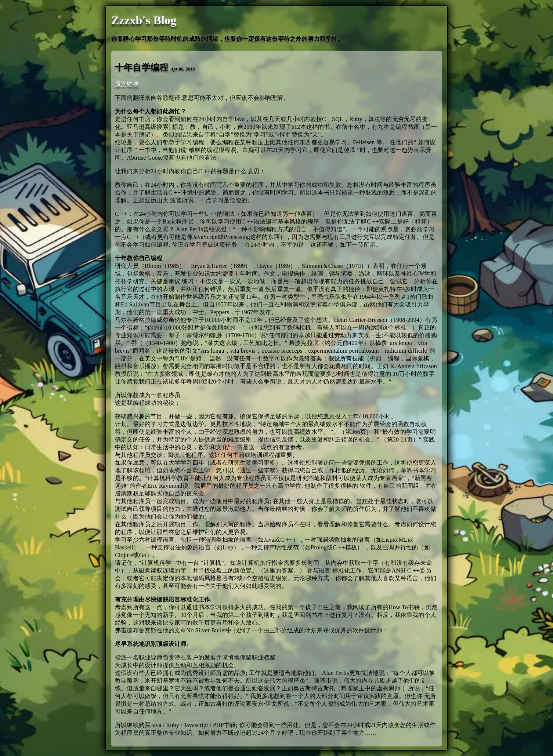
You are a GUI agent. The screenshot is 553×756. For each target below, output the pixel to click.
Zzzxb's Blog (144, 20)
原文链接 (127, 84)
